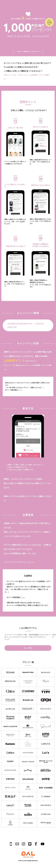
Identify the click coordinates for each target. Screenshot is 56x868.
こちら (20, 390)
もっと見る (36, 648)
